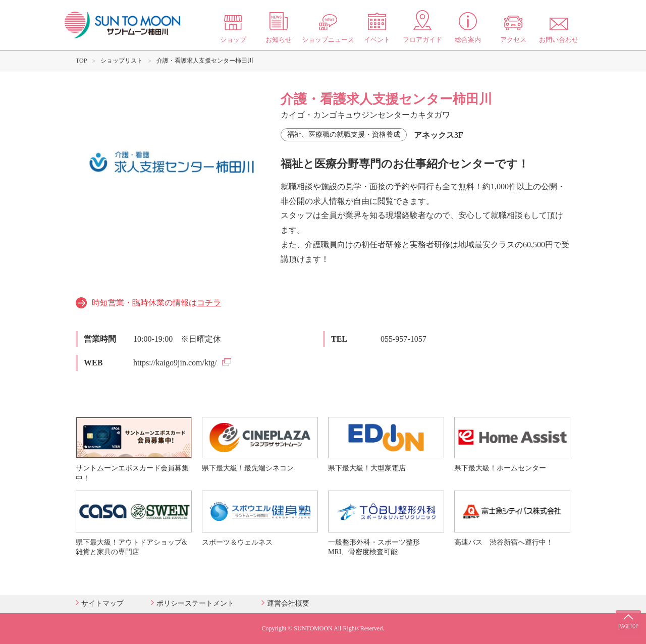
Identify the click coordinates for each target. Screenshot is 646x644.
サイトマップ (102, 603)
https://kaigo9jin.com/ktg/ (175, 363)
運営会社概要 (288, 603)
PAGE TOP (626, 614)
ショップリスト (122, 61)
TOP (81, 61)
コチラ (209, 303)
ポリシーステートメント (195, 603)
